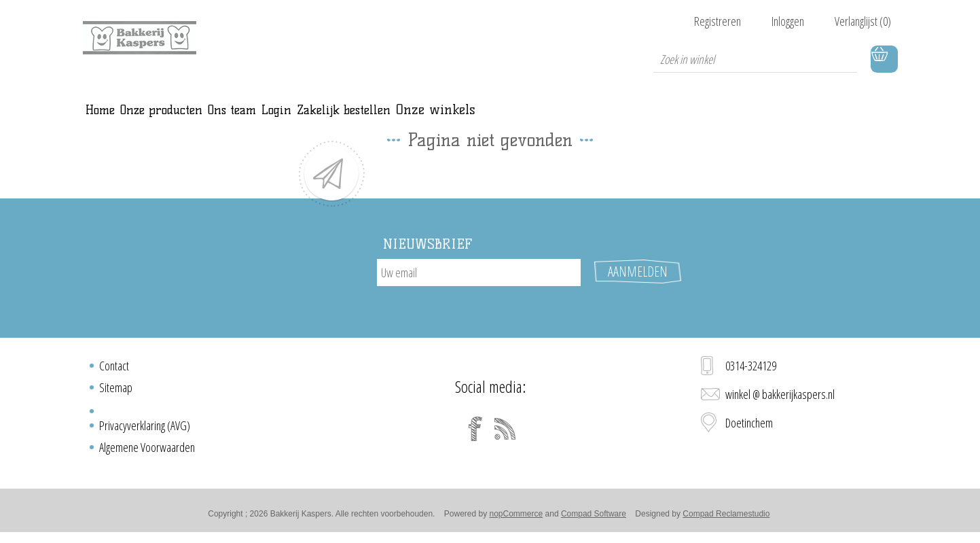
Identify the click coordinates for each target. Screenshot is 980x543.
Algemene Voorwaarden (147, 451)
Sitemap (116, 391)
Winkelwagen (884, 59)
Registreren (718, 21)
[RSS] (505, 433)
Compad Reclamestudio (726, 518)
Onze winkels (669, 117)
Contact (114, 370)
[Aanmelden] (479, 287)
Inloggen (788, 21)
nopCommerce (516, 518)
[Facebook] (475, 433)
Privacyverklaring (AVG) (145, 430)
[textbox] (755, 59)
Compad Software (594, 518)
